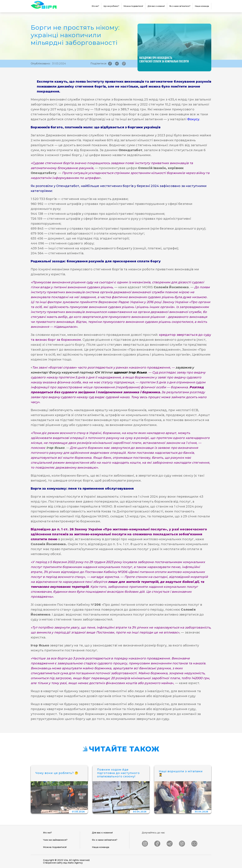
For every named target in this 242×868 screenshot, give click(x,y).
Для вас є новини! (156, 6)
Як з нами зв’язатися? (180, 6)
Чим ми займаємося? (55, 840)
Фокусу (193, 119)
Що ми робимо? (111, 6)
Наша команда (202, 6)
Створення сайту (53, 863)
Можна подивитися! (133, 6)
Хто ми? (95, 6)
